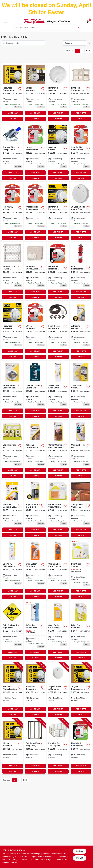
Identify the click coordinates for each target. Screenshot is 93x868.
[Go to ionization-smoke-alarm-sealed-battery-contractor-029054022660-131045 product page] (12, 746)
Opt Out (79, 858)
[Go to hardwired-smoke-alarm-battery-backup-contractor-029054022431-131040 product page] (12, 92)
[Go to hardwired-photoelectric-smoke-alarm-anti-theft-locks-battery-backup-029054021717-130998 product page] (58, 211)
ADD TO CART (13, 113)
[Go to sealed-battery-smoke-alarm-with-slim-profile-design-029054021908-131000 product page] (81, 211)
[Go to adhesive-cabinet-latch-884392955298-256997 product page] (35, 449)
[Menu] (6, 23)
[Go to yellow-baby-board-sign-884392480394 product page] (12, 631)
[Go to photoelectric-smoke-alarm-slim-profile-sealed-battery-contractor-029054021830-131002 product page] (81, 690)
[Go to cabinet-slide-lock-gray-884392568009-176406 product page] (58, 569)
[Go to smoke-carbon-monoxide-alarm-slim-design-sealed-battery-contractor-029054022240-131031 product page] (58, 690)
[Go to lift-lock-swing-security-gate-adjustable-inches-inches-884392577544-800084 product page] (81, 92)
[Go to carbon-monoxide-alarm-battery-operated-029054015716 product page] (35, 92)
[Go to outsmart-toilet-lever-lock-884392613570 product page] (35, 390)
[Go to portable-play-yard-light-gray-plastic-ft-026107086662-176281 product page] (58, 746)
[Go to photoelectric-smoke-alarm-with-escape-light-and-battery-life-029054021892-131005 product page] (35, 211)
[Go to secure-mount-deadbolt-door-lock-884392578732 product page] (12, 390)
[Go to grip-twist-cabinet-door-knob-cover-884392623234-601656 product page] (12, 569)
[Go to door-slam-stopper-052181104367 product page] (81, 569)
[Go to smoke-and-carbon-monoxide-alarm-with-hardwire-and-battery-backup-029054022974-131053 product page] (58, 152)
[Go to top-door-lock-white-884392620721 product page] (58, 390)
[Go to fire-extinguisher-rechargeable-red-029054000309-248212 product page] (81, 271)
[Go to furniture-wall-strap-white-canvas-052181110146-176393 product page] (58, 509)
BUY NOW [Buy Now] (13, 119)
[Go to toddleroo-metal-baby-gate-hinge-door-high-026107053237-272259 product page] (35, 746)
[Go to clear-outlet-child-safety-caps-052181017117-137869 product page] (58, 631)
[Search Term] (46, 28)
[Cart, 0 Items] (88, 21)
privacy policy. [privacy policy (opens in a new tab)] (12, 859)
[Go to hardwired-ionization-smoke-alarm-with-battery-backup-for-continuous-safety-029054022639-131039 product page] (12, 330)
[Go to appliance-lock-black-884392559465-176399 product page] (35, 509)
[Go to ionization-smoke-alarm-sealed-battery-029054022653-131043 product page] (35, 330)
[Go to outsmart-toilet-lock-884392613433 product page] (81, 449)
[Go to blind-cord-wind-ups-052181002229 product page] (81, 631)
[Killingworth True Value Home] (34, 21)
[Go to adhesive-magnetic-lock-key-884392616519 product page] (12, 509)
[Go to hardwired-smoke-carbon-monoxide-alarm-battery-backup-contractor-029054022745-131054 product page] (35, 690)
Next (88, 51)
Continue (79, 851)
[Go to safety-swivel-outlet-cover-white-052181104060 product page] (35, 631)
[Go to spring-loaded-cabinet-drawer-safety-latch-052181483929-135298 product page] (81, 509)
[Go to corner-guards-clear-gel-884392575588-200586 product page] (58, 449)
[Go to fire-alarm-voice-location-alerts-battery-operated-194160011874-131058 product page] (12, 211)
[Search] (78, 27)
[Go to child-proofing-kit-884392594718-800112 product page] (12, 449)
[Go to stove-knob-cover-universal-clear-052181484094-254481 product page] (81, 390)
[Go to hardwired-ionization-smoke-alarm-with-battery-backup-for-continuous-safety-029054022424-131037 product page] (58, 271)
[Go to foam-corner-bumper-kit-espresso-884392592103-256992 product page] (58, 330)
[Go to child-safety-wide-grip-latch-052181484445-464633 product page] (35, 569)
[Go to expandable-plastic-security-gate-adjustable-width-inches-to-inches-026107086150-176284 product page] (12, 271)
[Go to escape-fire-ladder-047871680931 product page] (12, 152)
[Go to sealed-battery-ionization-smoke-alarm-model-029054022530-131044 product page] (35, 271)
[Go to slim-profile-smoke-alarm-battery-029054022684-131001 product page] (81, 152)
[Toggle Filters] (90, 43)
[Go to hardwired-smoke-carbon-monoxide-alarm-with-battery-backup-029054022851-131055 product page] (58, 92)
